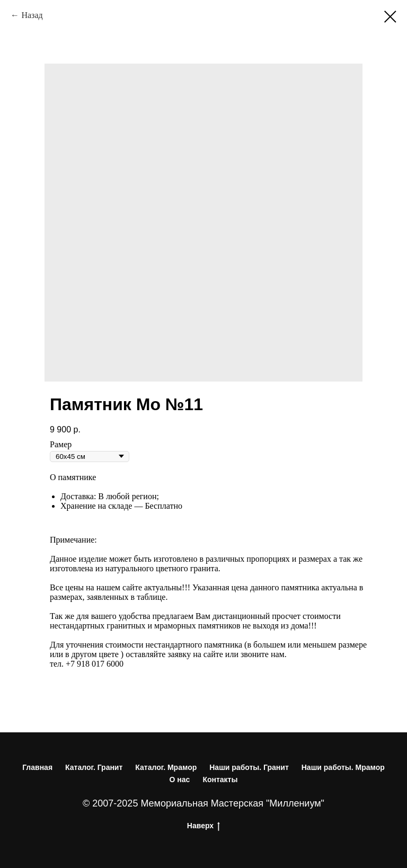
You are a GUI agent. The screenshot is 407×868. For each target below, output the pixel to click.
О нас (180, 780)
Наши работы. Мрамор (343, 767)
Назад (32, 15)
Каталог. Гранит (94, 767)
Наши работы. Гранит (249, 767)
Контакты (220, 780)
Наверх (203, 826)
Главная (37, 767)
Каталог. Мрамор (166, 767)
